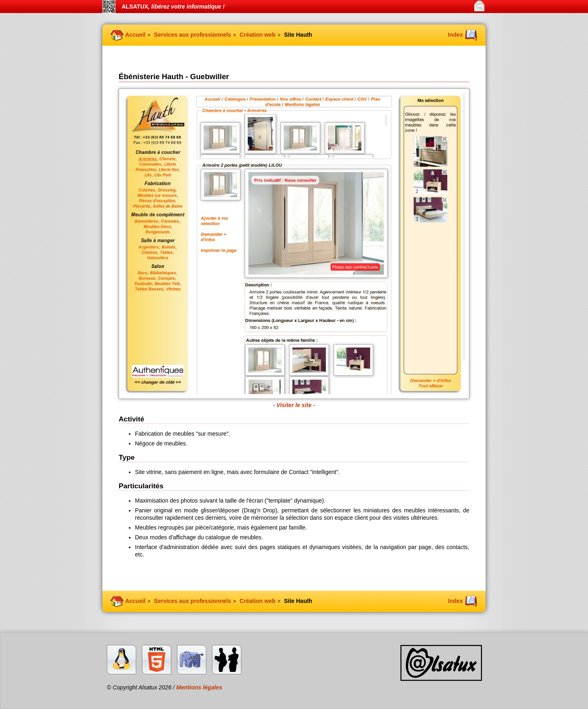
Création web (258, 35)
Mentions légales (199, 687)
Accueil (135, 35)
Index (456, 35)
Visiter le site (294, 405)
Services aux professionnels (193, 35)
